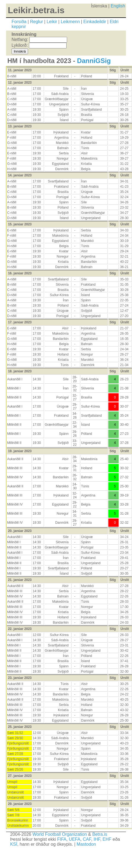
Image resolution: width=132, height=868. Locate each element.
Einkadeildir (95, 22)
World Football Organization (60, 834)
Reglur (36, 22)
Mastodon (86, 844)
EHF (107, 839)
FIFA (62, 839)
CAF (87, 839)
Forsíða (19, 22)
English (118, 6)
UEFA (75, 839)
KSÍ (14, 844)
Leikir (52, 22)
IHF (97, 839)
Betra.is (100, 834)
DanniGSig (94, 61)
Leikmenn (70, 22)
